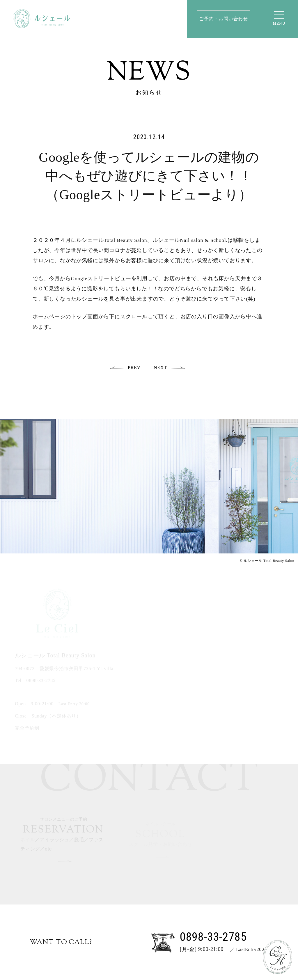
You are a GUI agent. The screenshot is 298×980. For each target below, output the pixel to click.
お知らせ (149, 92)
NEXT (160, 367)
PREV (134, 367)
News (149, 73)
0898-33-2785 (41, 681)
